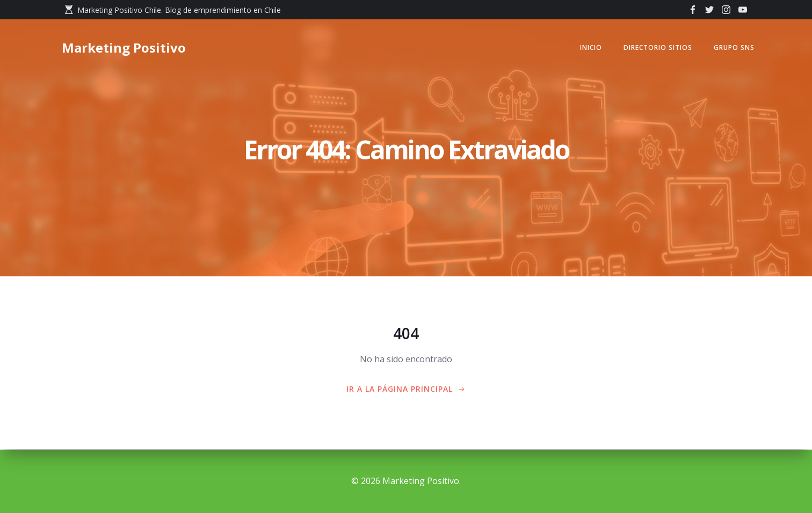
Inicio (589, 48)
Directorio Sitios (656, 48)
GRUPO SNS (732, 48)
